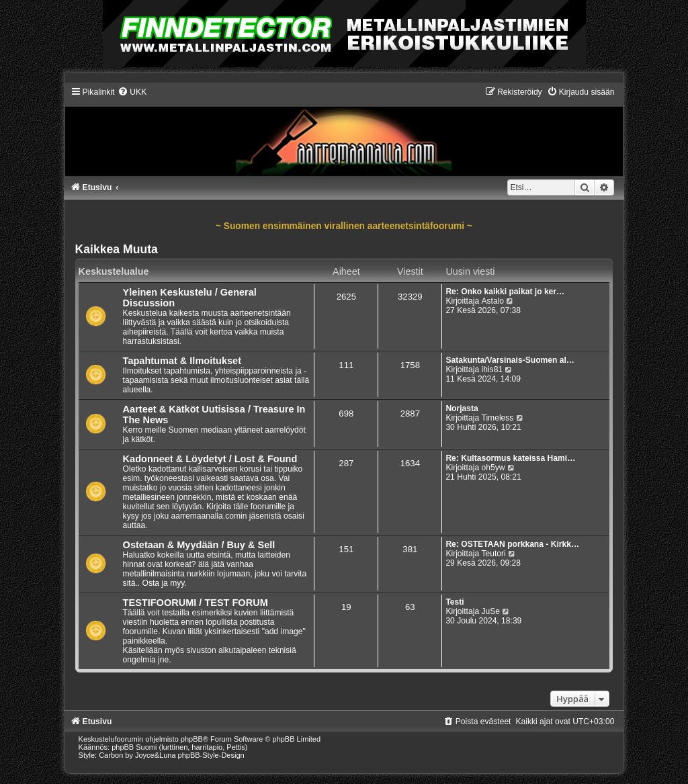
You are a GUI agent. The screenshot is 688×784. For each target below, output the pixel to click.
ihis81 (492, 369)
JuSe (490, 611)
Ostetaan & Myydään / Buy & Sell (199, 545)
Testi (455, 602)
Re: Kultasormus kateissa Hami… (510, 458)
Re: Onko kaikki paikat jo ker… (505, 292)
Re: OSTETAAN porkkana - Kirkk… (512, 544)
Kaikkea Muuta (117, 249)
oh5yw (493, 468)
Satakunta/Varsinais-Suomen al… (510, 360)
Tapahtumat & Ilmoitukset (182, 361)
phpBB (192, 739)
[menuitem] (132, 92)
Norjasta (462, 408)
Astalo (492, 301)
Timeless (497, 418)
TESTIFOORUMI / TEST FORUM (196, 603)
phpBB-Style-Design (211, 755)
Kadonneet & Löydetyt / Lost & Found (210, 459)
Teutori (493, 554)
